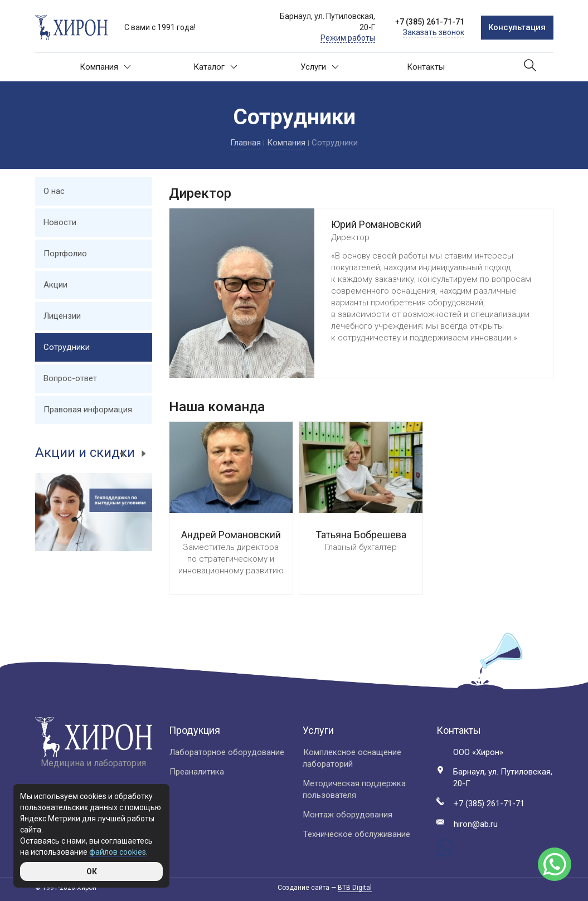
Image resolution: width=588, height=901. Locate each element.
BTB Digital (355, 888)
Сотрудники (67, 347)
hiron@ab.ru (476, 824)
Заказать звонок (434, 32)
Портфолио (65, 254)
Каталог (215, 67)
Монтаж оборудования (348, 815)
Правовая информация (88, 410)
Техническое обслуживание (357, 834)
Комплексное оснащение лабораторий (352, 758)
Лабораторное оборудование (227, 752)
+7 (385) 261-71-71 (430, 22)
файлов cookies (118, 852)
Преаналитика (197, 772)
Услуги (320, 67)
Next (144, 454)
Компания (105, 67)
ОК (92, 871)
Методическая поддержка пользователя (354, 789)
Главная (246, 143)
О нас (54, 191)
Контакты (426, 67)
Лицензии (62, 316)
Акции (55, 285)
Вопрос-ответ (70, 378)
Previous (122, 454)
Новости (60, 222)
